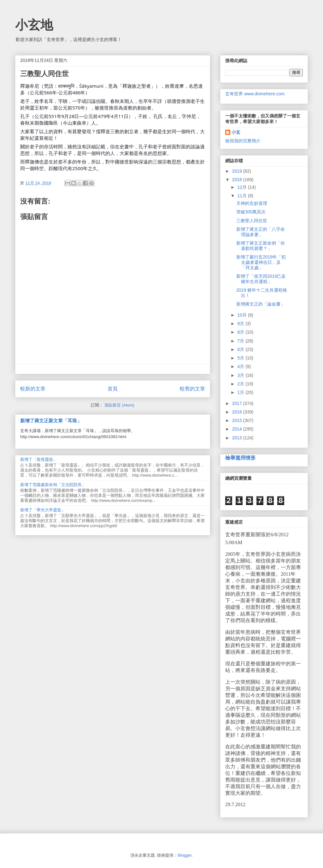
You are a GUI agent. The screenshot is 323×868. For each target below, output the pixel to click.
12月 (242, 187)
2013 (238, 438)
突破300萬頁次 (251, 212)
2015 (238, 420)
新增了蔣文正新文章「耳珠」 (51, 421)
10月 (242, 315)
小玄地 (34, 25)
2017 (238, 403)
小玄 (236, 132)
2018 (238, 180)
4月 (241, 366)
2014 (238, 429)
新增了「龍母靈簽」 (39, 459)
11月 (242, 196)
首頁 (113, 389)
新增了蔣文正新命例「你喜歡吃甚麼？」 (261, 246)
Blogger (185, 855)
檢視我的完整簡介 (243, 141)
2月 (241, 384)
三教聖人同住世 (252, 221)
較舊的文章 (192, 389)
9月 (241, 324)
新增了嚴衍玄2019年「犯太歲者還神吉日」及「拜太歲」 (261, 262)
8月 (241, 332)
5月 (241, 358)
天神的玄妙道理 (252, 203)
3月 (241, 375)
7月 (241, 341)
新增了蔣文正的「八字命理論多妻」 (261, 232)
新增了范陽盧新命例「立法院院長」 (53, 485)
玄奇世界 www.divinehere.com (255, 94)
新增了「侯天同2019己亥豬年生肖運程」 (261, 279)
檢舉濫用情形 (240, 458)
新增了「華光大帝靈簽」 (43, 510)
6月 (241, 349)
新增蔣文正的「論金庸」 (261, 304)
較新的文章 (33, 389)
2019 (238, 171)
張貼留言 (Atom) (119, 405)
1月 (241, 392)
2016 (238, 412)
